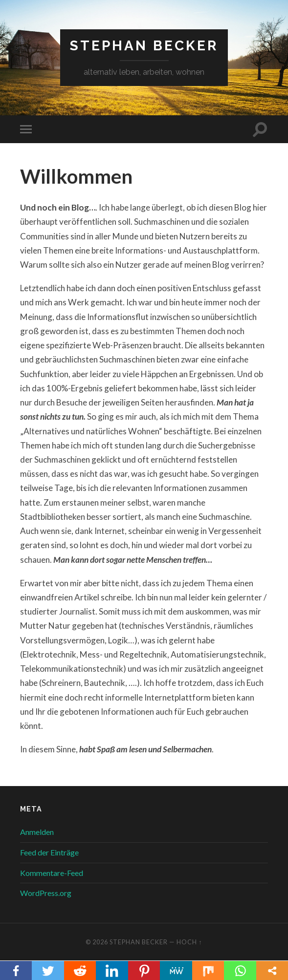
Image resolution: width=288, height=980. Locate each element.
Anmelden (37, 832)
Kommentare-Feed (52, 873)
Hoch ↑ (189, 942)
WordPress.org (46, 893)
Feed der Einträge (49, 852)
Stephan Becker (144, 46)
